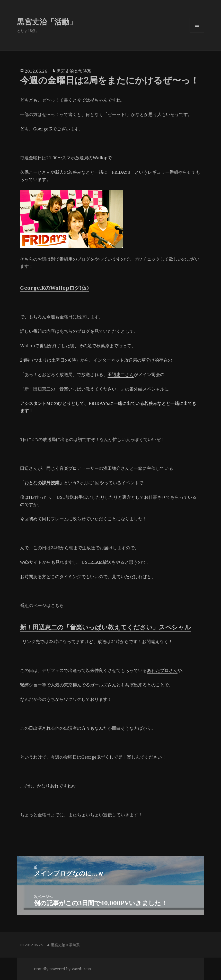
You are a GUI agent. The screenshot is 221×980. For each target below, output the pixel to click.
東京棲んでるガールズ (86, 685)
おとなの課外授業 (42, 483)
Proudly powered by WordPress (63, 969)
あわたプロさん (162, 670)
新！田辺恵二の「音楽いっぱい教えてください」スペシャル (105, 627)
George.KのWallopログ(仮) (54, 288)
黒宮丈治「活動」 (47, 22)
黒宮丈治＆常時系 (74, 71)
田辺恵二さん (121, 374)
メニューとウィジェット (197, 32)
